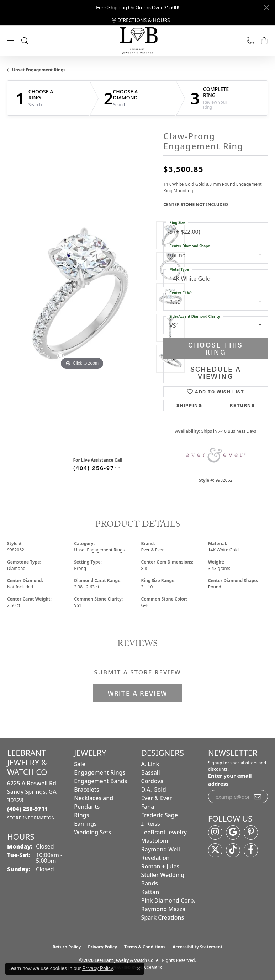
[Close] (266, 8)
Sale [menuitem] (80, 764)
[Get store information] (31, 818)
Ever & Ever (153, 550)
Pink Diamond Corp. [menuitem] (168, 900)
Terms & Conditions (145, 947)
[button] (32, 41)
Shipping (189, 405)
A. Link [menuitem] (150, 764)
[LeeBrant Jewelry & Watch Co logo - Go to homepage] (138, 41)
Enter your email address (230, 780)
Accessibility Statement (197, 947)
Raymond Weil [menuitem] (161, 849)
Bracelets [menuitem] (87, 790)
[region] (82, 297)
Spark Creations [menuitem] (163, 917)
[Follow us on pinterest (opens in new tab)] (251, 833)
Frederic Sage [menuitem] (160, 815)
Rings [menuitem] (81, 815)
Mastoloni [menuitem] (155, 841)
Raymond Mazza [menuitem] (163, 909)
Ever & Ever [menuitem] (157, 798)
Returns (242, 405)
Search (35, 105)
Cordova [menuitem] (152, 781)
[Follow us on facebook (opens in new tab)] (251, 850)
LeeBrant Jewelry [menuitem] (164, 832)
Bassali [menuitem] (151, 772)
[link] (141, 20)
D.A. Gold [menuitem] (154, 790)
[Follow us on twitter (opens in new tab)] (215, 850)
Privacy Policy (102, 947)
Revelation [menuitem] (155, 858)
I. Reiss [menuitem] (151, 824)
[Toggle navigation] (11, 41)
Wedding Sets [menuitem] (92, 832)
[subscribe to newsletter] (258, 797)
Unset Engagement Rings (39, 70)
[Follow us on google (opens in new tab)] (233, 833)
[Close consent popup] (138, 969)
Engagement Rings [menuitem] (100, 772)
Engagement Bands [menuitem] (101, 781)
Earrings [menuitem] (85, 824)
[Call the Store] (28, 809)
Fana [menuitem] (148, 807)
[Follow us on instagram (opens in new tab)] (215, 833)
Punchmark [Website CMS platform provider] (150, 968)
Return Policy (67, 947)
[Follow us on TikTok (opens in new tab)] (233, 850)
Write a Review (137, 693)
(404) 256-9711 (98, 468)
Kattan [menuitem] (150, 892)
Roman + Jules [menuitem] (160, 866)
